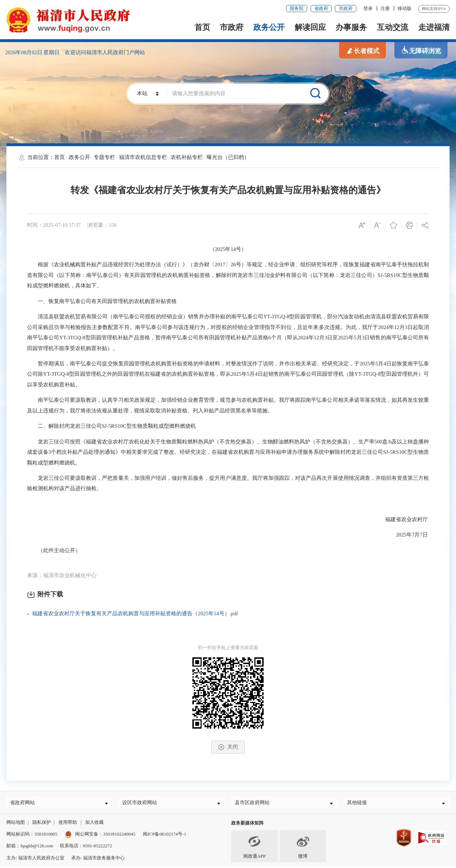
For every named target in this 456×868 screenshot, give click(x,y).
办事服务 (351, 27)
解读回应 (310, 27)
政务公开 (269, 27)
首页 (202, 27)
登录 (368, 8)
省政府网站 (25, 803)
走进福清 (434, 27)
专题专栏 (104, 157)
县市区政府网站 (256, 803)
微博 (303, 849)
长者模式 (363, 50)
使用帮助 (68, 825)
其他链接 (360, 803)
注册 (385, 8)
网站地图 (16, 825)
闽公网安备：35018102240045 (105, 836)
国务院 (297, 8)
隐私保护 (42, 825)
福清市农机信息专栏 (143, 157)
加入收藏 (94, 825)
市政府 (346, 8)
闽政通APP (254, 849)
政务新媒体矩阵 (247, 825)
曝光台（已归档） (228, 157)
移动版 (405, 8)
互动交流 (393, 27)
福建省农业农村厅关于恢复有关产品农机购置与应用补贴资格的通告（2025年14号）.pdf (135, 613)
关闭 (228, 747)
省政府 (321, 8)
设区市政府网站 (143, 803)
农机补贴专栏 (187, 157)
